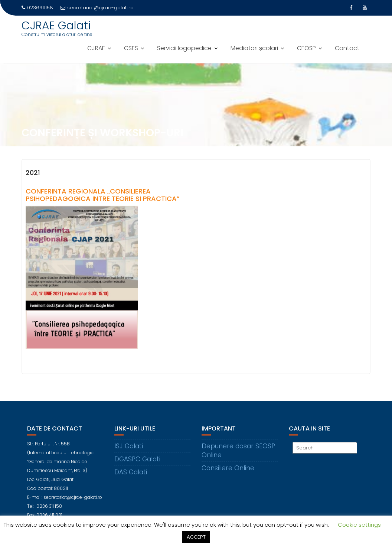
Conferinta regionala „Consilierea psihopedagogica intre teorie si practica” (103, 196)
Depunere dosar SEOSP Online (238, 455)
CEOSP (306, 48)
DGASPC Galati (137, 464)
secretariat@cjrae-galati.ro (97, 8)
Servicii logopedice (184, 48)
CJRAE (96, 48)
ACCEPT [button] (196, 537)
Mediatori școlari (254, 48)
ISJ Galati (129, 451)
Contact (347, 48)
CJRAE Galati (56, 26)
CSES (131, 48)
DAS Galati (131, 477)
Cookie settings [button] (359, 525)
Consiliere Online (228, 473)
